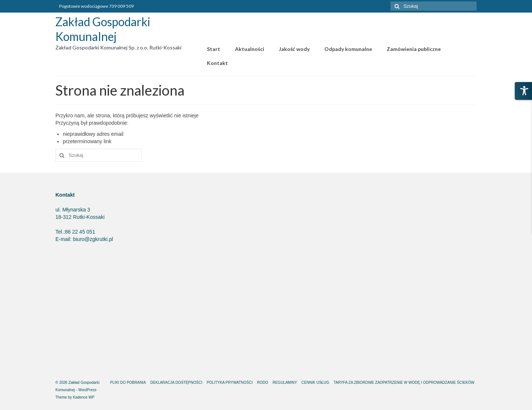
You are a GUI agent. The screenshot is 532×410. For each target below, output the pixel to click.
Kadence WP (83, 397)
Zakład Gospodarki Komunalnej (103, 29)
